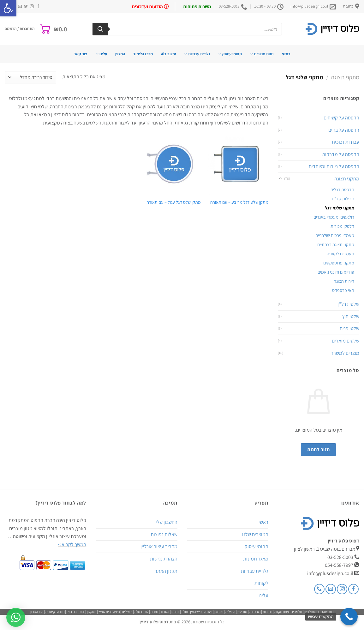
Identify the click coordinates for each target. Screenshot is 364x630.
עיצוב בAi (168, 54)
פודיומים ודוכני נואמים (336, 272)
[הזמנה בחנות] (30, 77)
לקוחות (261, 583)
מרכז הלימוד (143, 54)
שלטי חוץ (351, 316)
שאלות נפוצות (164, 534)
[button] (8, 8)
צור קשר (81, 54)
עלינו (101, 54)
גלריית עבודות (197, 54)
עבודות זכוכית (346, 142)
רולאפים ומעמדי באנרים (334, 217)
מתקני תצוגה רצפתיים (336, 244)
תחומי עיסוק (230, 54)
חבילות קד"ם (343, 199)
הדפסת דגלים (342, 189)
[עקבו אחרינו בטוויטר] (26, 7)
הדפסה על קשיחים (341, 118)
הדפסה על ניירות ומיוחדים (334, 166)
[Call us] (319, 589)
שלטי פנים (349, 328)
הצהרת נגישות (164, 559)
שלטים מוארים (346, 341)
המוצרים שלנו (255, 534)
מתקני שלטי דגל (340, 208)
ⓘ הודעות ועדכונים (150, 6)
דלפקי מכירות (342, 226)
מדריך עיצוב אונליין (159, 546)
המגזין (120, 54)
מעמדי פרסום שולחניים (335, 235)
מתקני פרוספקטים (339, 263)
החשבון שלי (167, 522)
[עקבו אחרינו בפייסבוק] (38, 7)
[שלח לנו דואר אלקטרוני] (20, 7)
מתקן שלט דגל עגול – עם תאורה (174, 202)
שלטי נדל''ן (348, 304)
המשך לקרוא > (72, 545)
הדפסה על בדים (344, 130)
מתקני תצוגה (345, 77)
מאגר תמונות (256, 559)
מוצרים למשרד (345, 353)
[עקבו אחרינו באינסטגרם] (32, 7)
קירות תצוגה (344, 281)
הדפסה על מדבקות (341, 154)
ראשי (286, 54)
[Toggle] (280, 179)
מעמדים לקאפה (340, 254)
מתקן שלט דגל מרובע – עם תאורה (239, 202)
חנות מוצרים (262, 54)
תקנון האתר (166, 571)
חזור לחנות (319, 449)
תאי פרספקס (343, 290)
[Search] (100, 29)
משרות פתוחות (197, 6)
